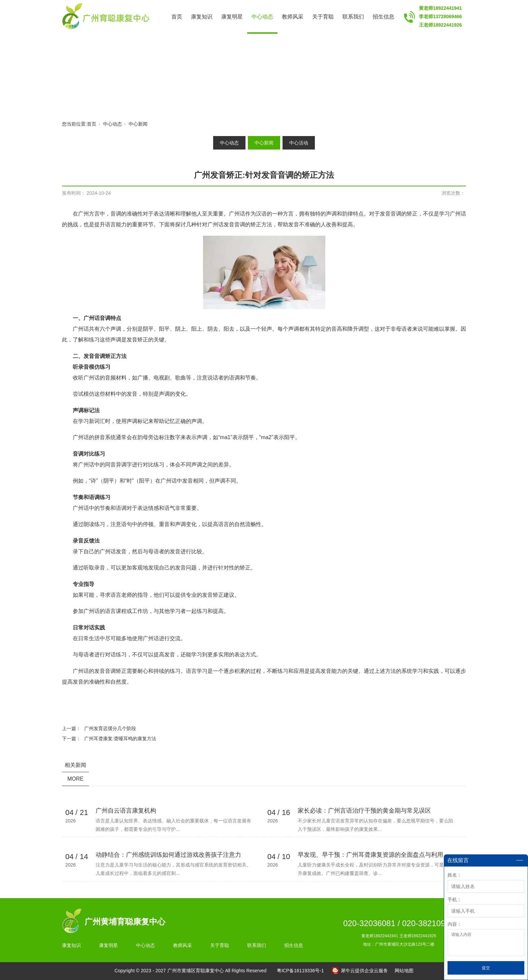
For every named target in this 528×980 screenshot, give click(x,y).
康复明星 (232, 17)
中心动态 (262, 17)
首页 (177, 17)
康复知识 (202, 17)
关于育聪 (323, 17)
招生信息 (384, 17)
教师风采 (293, 17)
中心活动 (299, 143)
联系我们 (353, 17)
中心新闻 (138, 124)
